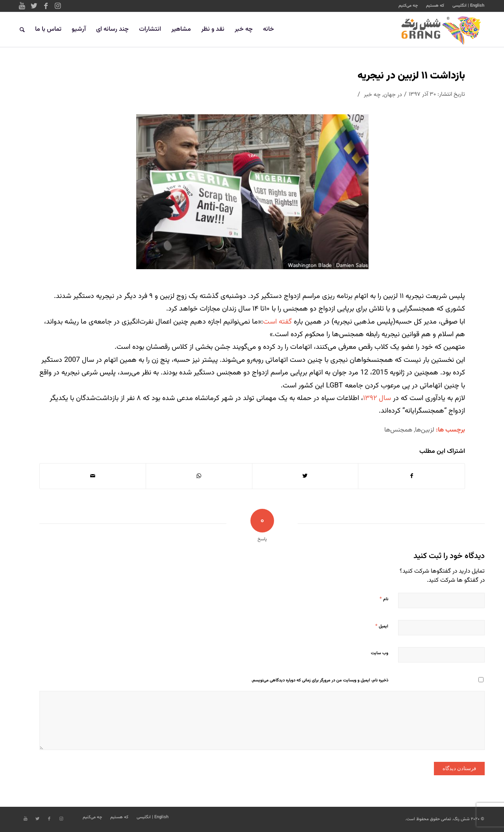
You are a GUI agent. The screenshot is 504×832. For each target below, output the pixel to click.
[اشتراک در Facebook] (411, 476)
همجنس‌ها (398, 430)
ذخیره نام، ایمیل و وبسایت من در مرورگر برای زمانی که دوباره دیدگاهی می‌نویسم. (320, 680)
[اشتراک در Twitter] (305, 476)
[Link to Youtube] (22, 6)
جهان (390, 95)
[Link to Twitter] (34, 6)
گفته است (278, 322)
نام (384, 599)
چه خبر (372, 95)
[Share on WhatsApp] (199, 476)
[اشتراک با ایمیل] (93, 476)
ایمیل (382, 626)
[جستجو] (22, 30)
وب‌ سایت (380, 653)
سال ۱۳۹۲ (377, 398)
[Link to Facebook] (46, 6)
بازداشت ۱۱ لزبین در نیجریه (411, 76)
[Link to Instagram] (57, 6)
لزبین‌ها (425, 430)
